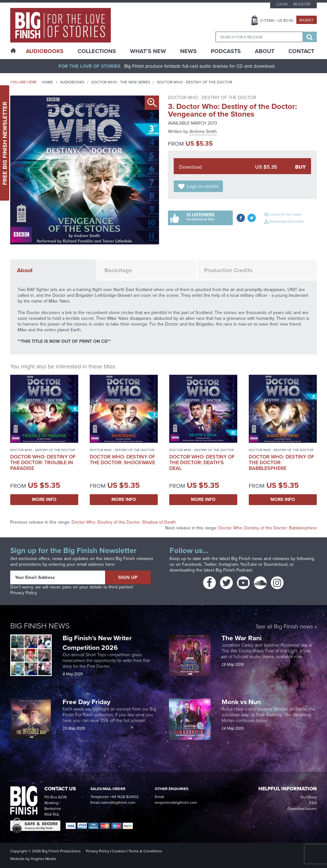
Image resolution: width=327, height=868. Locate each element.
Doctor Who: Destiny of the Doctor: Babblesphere (281, 462)
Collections (97, 51)
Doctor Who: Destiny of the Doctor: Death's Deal (202, 462)
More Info (44, 499)
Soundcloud (276, 564)
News (188, 51)
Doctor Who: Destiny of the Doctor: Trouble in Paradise (43, 462)
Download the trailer (287, 221)
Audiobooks (72, 82)
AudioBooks (45, 51)
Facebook (192, 564)
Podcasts (226, 51)
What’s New (148, 51)
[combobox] (259, 37)
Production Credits (228, 270)
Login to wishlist (203, 186)
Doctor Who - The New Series (121, 82)
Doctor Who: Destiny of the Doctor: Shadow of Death (124, 522)
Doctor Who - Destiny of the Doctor (195, 82)
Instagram (228, 564)
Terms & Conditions (145, 851)
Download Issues (302, 809)
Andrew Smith (203, 131)
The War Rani (242, 638)
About (265, 51)
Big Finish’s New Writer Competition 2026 (97, 643)
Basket (307, 20)
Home (47, 82)
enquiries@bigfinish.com (176, 803)
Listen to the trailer (285, 214)
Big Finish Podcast (234, 570)
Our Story (309, 797)
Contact (301, 51)
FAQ (313, 803)
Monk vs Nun (242, 702)
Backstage (118, 270)
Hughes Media (43, 859)
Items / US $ (277, 20)
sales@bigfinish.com (118, 803)
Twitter (210, 564)
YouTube (249, 564)
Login (282, 4)
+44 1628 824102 (124, 797)
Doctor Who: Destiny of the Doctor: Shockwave (122, 460)
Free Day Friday (87, 702)
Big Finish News (40, 626)
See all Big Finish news (284, 627)
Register (302, 4)
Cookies (119, 851)
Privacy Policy (24, 593)
